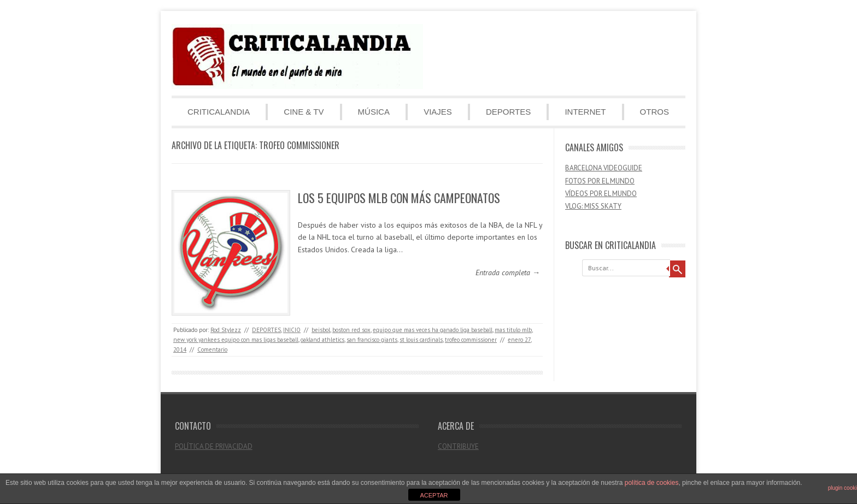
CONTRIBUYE (458, 446)
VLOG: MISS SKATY (593, 206)
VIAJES (438, 112)
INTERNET (585, 112)
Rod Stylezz (226, 330)
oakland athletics (322, 340)
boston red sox (351, 330)
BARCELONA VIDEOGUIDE (604, 168)
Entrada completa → (508, 272)
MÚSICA (374, 112)
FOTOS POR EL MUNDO (600, 181)
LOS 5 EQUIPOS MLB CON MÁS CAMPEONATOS (399, 198)
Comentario (212, 349)
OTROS (655, 112)
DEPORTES (508, 112)
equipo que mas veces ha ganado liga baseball (433, 330)
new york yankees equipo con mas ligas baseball (236, 340)
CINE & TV (304, 112)
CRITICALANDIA (219, 112)
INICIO (292, 330)
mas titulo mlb (513, 330)
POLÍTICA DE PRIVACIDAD (214, 446)
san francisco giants (372, 340)
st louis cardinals (421, 340)
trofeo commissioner (471, 340)
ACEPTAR (434, 495)
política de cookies (652, 483)
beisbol (321, 330)
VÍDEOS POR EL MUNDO (601, 194)
